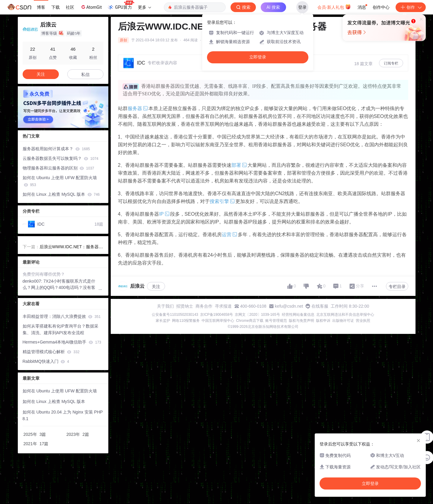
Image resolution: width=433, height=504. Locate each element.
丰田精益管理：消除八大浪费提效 (62, 316)
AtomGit (91, 7)
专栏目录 (397, 287)
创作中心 (381, 7)
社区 (70, 7)
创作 (411, 7)
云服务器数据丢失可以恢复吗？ (60, 158)
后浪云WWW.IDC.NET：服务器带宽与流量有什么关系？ (71, 247)
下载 (56, 7)
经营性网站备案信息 (298, 315)
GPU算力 (121, 5)
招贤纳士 (185, 306)
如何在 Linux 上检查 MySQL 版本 (61, 194)
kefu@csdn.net (289, 306)
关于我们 (165, 306)
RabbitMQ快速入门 (46, 361)
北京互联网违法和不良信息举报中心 (345, 315)
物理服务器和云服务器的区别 (58, 168)
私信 (85, 74)
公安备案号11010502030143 (175, 315)
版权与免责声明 (301, 321)
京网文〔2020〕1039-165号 (257, 315)
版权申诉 (323, 321)
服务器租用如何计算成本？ (56, 149)
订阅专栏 (391, 63)
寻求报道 (223, 306)
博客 (41, 7)
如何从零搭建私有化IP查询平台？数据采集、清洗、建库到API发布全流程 (60, 330)
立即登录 (258, 57)
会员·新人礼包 (334, 7)
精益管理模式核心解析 (51, 352)
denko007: (33, 281)
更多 (145, 7)
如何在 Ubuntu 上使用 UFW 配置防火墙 (60, 181)
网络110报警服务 (186, 321)
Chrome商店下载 (250, 321)
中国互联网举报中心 (218, 321)
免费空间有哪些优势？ (44, 274)
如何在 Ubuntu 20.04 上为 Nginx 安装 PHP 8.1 (63, 415)
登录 (302, 7)
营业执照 (363, 321)
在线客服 (320, 306)
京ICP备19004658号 (216, 315)
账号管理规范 (276, 321)
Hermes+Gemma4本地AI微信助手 (62, 342)
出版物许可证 (343, 321)
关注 (156, 287)
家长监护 (163, 321)
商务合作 (204, 306)
